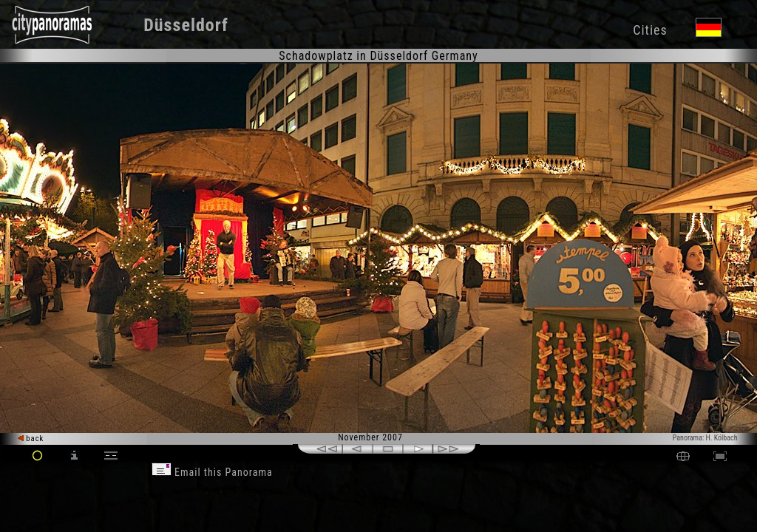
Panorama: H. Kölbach (705, 438)
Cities (650, 30)
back (31, 439)
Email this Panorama (212, 472)
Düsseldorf (186, 25)
